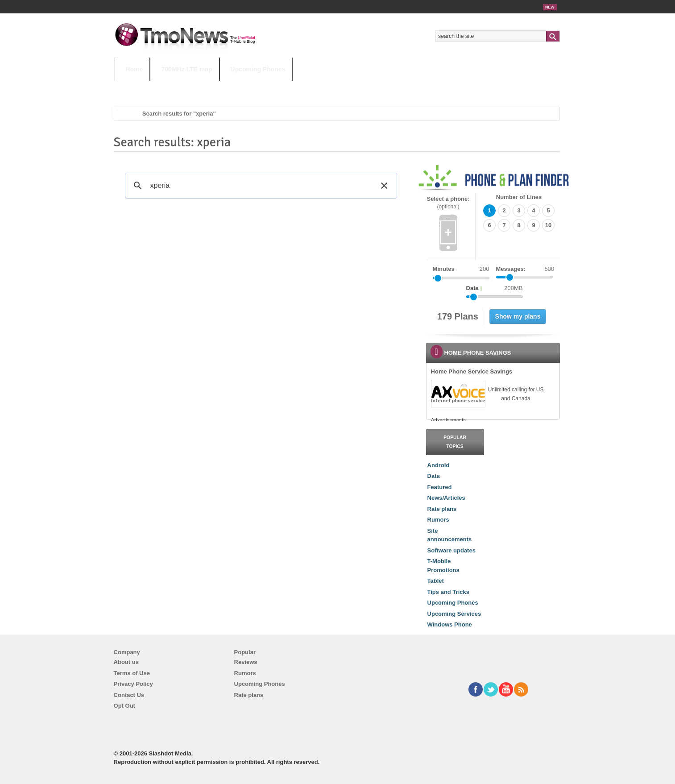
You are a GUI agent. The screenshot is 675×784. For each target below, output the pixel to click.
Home (135, 69)
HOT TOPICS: (137, 87)
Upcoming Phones (258, 69)
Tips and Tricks (448, 592)
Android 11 (270, 87)
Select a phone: (448, 203)
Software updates (451, 550)
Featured (440, 487)
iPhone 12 (218, 87)
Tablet (436, 581)
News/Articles (446, 498)
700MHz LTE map (186, 69)
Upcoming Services (454, 614)
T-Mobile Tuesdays (335, 87)
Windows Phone (450, 624)
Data (434, 476)
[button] (384, 186)
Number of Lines (519, 197)
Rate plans (442, 509)
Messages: (525, 269)
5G (177, 87)
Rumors (438, 520)
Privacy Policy (133, 684)
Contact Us (129, 695)
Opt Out (124, 706)
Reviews (246, 662)
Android (439, 465)
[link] (458, 394)
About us (126, 662)
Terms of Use (132, 673)
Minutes (444, 269)
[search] (260, 186)
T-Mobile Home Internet (416, 87)
